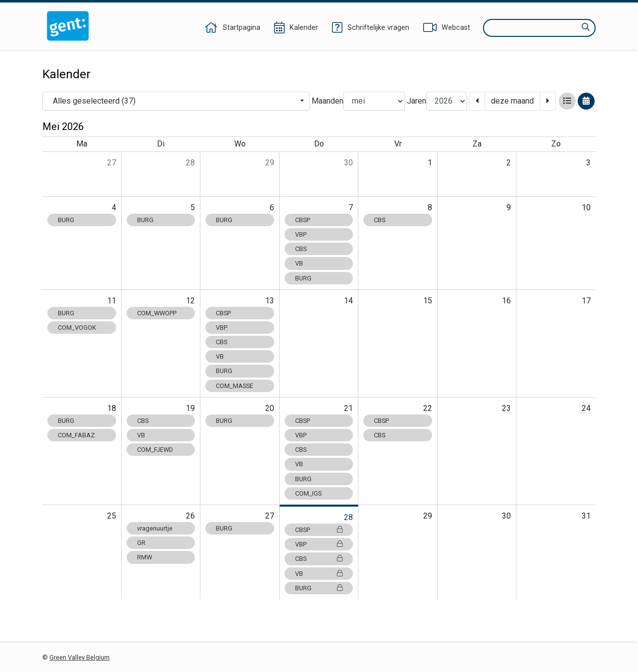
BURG (66, 220)
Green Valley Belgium (80, 657)
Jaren (416, 101)
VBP (301, 234)
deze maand (512, 101)
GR (141, 543)
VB (299, 263)
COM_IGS (308, 493)
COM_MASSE (235, 386)
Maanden (327, 101)
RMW (145, 557)
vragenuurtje (155, 528)
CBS (301, 249)
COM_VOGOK (77, 328)
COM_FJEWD (155, 450)
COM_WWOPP (157, 313)
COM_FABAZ (76, 435)
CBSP (303, 220)
